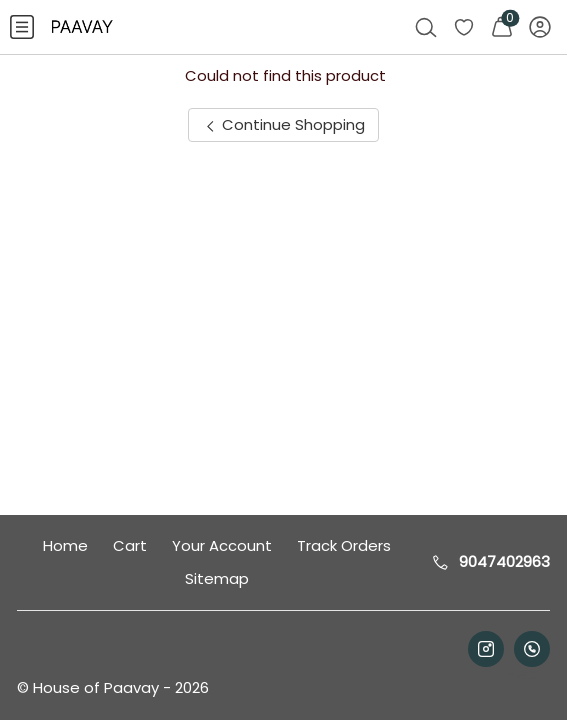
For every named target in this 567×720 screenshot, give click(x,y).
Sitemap (217, 578)
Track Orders (344, 545)
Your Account (222, 545)
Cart (130, 545)
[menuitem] (22, 27)
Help (520, 673)
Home (65, 545)
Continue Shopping (284, 124)
